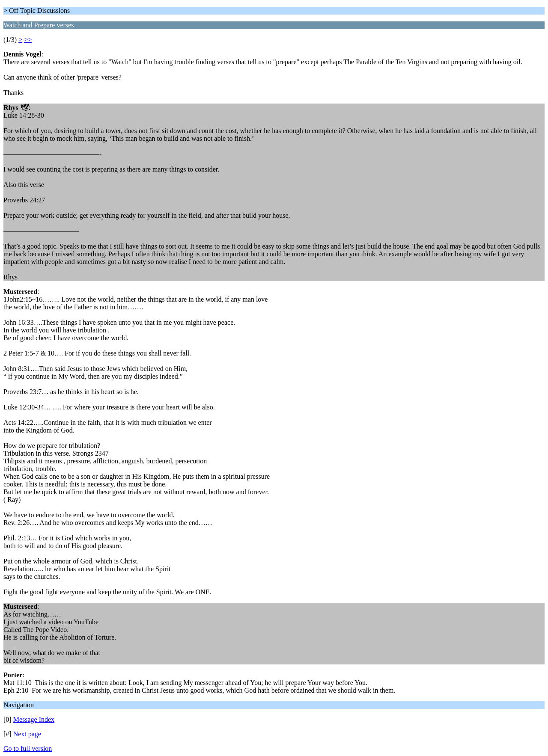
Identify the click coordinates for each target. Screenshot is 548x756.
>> (28, 40)
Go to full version (28, 749)
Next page (27, 734)
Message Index (34, 719)
